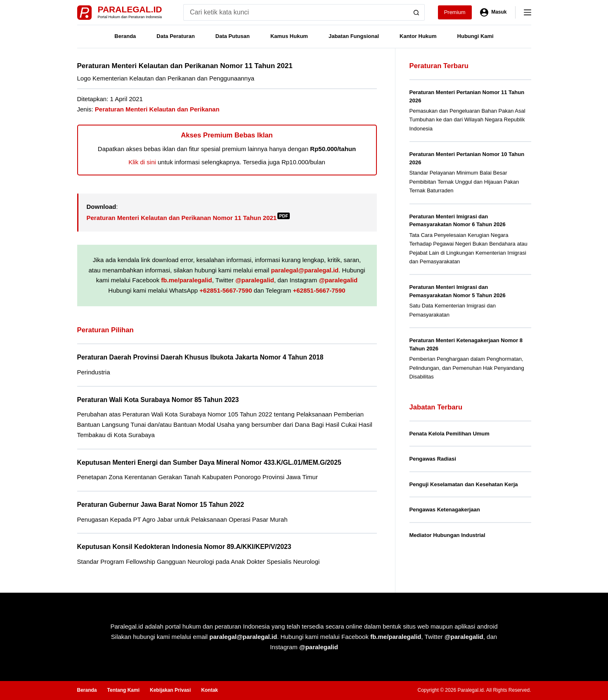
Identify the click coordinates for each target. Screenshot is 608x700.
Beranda (125, 36)
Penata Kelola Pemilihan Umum (449, 434)
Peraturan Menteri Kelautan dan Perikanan (157, 109)
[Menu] (528, 12)
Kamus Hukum (289, 36)
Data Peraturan (175, 36)
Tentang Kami (123, 690)
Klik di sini (142, 162)
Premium (455, 12)
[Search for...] (296, 12)
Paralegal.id (130, 9)
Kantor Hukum (418, 36)
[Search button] (416, 12)
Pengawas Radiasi (433, 459)
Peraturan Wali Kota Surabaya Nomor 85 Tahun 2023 (158, 400)
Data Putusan (233, 36)
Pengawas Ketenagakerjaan (445, 510)
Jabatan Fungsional (354, 36)
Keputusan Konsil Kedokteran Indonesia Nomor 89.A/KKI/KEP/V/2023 (184, 547)
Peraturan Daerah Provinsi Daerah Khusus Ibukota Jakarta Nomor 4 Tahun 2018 (200, 357)
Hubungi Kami (476, 36)
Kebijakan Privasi (170, 690)
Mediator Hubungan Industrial (447, 535)
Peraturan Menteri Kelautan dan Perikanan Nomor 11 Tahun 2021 (188, 218)
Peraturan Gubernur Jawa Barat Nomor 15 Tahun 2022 (161, 505)
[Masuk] (493, 12)
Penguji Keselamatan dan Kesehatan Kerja (464, 484)
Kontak (209, 690)
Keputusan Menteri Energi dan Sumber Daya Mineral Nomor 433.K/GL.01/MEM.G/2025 (209, 462)
